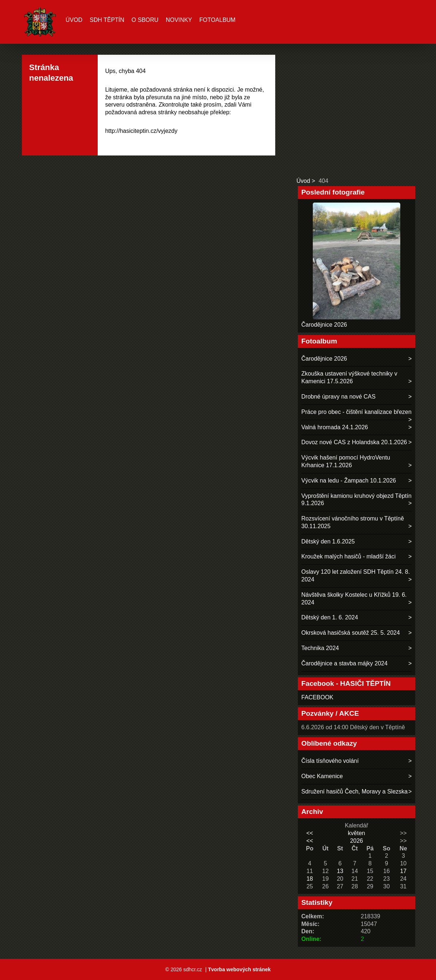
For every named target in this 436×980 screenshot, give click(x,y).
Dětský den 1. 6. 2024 (330, 617)
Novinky (179, 20)
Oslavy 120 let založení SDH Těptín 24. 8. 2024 (356, 576)
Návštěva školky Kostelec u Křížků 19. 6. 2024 (354, 599)
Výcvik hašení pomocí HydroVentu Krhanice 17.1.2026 (346, 461)
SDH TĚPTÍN (107, 20)
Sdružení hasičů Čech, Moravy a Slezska (355, 791)
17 (403, 871)
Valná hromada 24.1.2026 (335, 427)
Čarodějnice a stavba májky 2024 (345, 663)
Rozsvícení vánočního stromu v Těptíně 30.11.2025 (353, 522)
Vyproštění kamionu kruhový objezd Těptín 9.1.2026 (357, 500)
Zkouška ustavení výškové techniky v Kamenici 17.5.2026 (349, 377)
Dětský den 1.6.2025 (328, 541)
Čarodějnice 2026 (324, 325)
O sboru (145, 20)
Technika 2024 (320, 648)
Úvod (74, 20)
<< (310, 833)
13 (340, 871)
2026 (357, 841)
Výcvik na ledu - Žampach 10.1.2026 (349, 481)
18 (310, 879)
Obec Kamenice (322, 776)
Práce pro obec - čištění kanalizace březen (357, 412)
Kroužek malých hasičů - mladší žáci (349, 556)
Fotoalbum (217, 20)
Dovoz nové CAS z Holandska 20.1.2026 (354, 442)
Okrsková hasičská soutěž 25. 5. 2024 (351, 633)
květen (356, 833)
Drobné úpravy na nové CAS (339, 397)
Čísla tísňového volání (330, 761)
